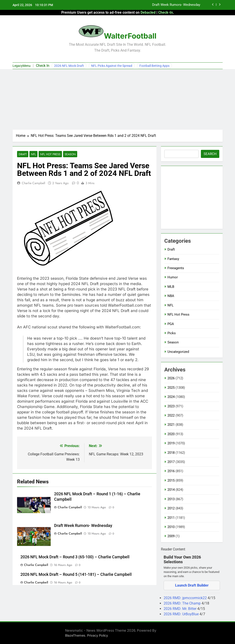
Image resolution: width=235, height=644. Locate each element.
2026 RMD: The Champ (183, 603)
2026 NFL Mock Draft (69, 66)
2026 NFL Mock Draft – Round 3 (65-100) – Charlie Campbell (75, 557)
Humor (173, 277)
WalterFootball (130, 36)
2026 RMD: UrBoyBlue (182, 614)
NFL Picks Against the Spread (112, 66)
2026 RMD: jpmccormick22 (186, 598)
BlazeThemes (75, 635)
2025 (171, 388)
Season (69, 154)
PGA (171, 324)
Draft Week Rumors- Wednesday (176, 5)
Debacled (148, 12)
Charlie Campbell (33, 183)
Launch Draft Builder (192, 585)
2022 (171, 415)
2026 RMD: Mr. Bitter (180, 609)
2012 (171, 508)
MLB (171, 287)
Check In (43, 66)
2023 (171, 406)
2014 (171, 490)
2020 (171, 434)
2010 (171, 527)
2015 (171, 480)
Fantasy (173, 259)
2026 (171, 378)
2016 (171, 471)
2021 (171, 425)
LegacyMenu (22, 66)
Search (210, 154)
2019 (171, 443)
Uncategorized (178, 352)
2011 (171, 518)
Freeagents (176, 268)
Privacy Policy (98, 635)
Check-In (166, 12)
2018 (171, 453)
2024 (171, 397)
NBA (171, 296)
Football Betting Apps (154, 66)
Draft (23, 154)
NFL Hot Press (49, 154)
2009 (171, 536)
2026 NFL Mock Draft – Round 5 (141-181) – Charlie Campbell (76, 575)
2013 (171, 499)
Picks (172, 333)
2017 (171, 462)
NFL (33, 154)
